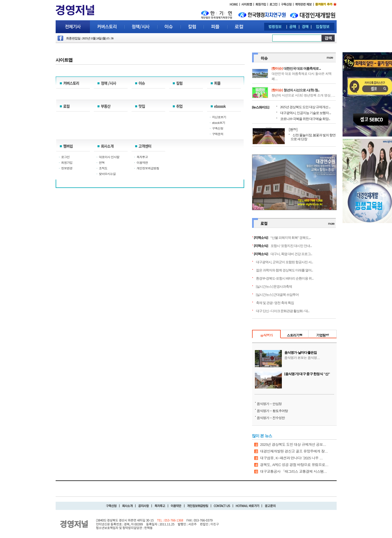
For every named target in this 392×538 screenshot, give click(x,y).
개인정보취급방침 (148, 168)
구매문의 (218, 134)
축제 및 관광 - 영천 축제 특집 (275, 303)
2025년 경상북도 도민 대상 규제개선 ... (305, 107)
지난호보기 (219, 117)
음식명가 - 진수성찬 (271, 418)
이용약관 (142, 163)
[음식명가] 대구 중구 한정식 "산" (307, 374)
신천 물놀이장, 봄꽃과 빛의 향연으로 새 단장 (313, 137)
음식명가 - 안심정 (269, 404)
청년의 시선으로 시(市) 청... (302, 90)
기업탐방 (322, 335)
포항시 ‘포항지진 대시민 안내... (291, 246)
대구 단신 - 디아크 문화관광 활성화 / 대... (283, 311)
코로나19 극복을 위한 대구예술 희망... (305, 119)
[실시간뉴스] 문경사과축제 (274, 287)
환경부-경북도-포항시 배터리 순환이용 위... (285, 278)
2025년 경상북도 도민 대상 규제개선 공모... (293, 444)
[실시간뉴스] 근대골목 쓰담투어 (277, 295)
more (330, 57)
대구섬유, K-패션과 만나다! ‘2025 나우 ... (292, 458)
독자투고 (142, 157)
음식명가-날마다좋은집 (301, 353)
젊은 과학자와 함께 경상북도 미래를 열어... (285, 270)
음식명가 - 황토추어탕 (272, 411)
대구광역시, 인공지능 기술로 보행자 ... (306, 113)
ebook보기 (219, 123)
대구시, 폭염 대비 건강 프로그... (291, 254)
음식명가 (266, 335)
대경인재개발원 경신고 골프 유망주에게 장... (294, 451)
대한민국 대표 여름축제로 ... (302, 69)
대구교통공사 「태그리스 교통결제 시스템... (294, 471)
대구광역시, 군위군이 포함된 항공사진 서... (285, 262)
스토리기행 (295, 335)
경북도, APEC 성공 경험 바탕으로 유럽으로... (294, 465)
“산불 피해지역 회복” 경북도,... (291, 238)
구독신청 (218, 128)
